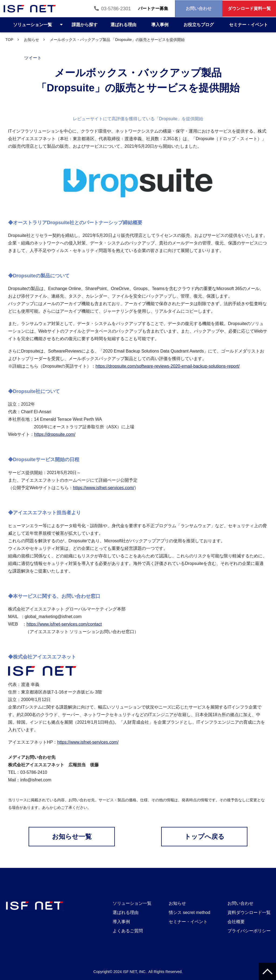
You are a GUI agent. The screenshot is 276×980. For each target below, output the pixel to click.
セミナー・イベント (249, 25)
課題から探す (85, 25)
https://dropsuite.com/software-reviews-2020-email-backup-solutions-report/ (167, 366)
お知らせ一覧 (72, 836)
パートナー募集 (137, 9)
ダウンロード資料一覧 (246, 9)
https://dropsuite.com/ (55, 434)
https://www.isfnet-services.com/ (104, 488)
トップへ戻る (204, 836)
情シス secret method (189, 912)
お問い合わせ (189, 9)
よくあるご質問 (128, 931)
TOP (9, 40)
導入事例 (160, 25)
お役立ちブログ (199, 25)
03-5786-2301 (95, 9)
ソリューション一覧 (33, 25)
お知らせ (32, 40)
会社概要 (236, 922)
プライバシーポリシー (249, 931)
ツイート (33, 58)
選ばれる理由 (123, 25)
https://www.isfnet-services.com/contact (64, 624)
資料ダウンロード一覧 (249, 912)
